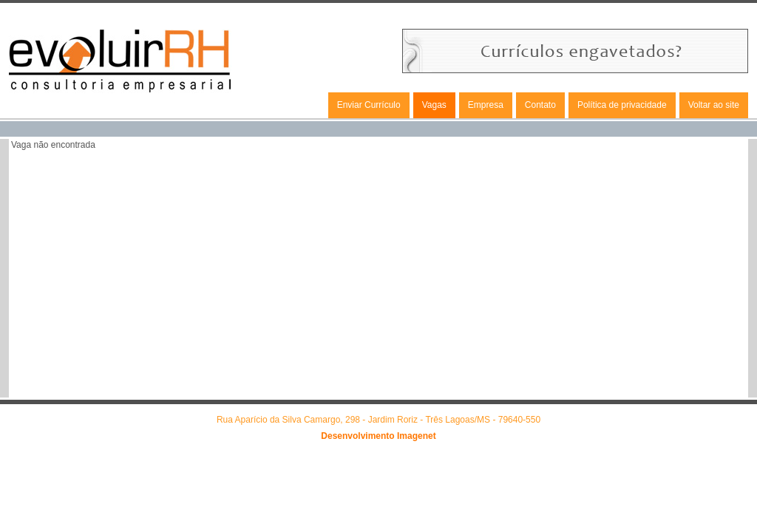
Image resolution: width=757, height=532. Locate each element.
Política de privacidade (622, 105)
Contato (540, 105)
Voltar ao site (714, 105)
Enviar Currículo (369, 105)
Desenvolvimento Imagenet (378, 436)
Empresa (486, 105)
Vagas (434, 105)
